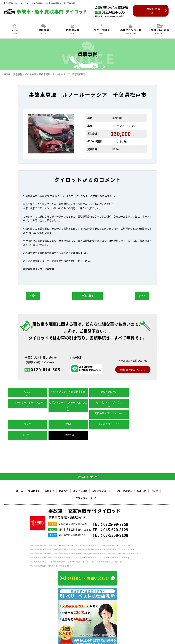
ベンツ (148, 402)
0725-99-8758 (116, 513)
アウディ (148, 413)
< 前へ (33, 296)
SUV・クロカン (108, 391)
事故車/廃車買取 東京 (38, 534)
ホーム (20, 479)
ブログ (154, 479)
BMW (67, 413)
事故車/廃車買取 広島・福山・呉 (109, 550)
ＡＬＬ (27, 391)
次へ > (142, 296)
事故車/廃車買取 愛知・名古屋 (66, 546)
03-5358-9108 (116, 524)
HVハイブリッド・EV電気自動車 (67, 391)
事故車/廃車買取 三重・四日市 (115, 546)
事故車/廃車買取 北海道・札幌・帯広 (116, 534)
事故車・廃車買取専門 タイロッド (85, 502)
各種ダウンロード (101, 479)
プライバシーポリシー (87, 487)
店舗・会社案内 (124, 479)
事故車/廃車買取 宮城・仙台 (65, 538)
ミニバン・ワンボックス (67, 402)
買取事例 (49, 479)
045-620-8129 (116, 518)
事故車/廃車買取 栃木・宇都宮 (90, 538)
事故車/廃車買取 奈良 (57, 550)
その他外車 (27, 424)
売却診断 (63, 479)
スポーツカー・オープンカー (148, 391)
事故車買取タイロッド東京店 (38, 269)
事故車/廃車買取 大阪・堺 (90, 534)
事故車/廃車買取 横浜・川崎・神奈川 (63, 534)
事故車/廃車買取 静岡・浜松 (128, 542)
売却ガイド (34, 479)
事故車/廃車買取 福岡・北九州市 (43, 554)
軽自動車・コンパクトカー (108, 402)
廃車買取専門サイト (65, 554)
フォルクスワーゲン (108, 413)
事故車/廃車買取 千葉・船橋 (41, 542)
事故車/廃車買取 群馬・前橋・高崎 (67, 542)
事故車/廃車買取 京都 (38, 550)
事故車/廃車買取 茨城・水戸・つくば (118, 538)
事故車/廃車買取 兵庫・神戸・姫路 (81, 550)
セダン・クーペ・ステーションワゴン (27, 404)
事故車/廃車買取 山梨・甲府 (41, 546)
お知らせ (141, 479)
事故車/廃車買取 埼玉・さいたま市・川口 (99, 542)
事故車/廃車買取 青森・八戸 (41, 538)
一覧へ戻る (88, 296)
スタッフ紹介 (80, 479)
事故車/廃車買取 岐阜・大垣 (91, 546)
